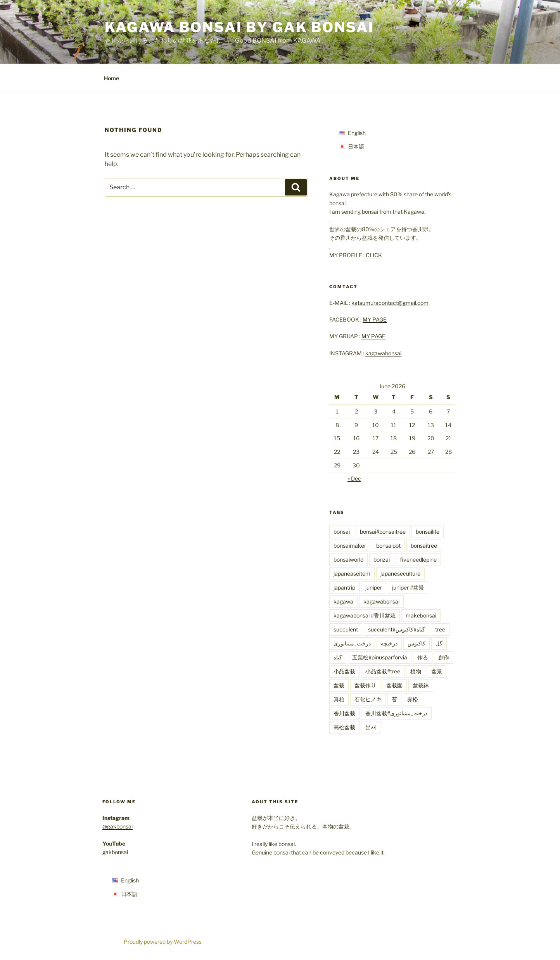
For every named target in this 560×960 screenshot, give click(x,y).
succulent (346, 629)
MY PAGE (375, 319)
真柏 (339, 699)
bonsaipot (388, 546)
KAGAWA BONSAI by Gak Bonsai (239, 27)
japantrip (344, 587)
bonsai (342, 532)
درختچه (389, 643)
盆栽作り (365, 685)
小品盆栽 (344, 671)
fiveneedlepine (418, 560)
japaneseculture (400, 573)
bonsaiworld (348, 560)
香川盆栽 (344, 713)
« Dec (354, 478)
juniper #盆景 (408, 587)
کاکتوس (417, 643)
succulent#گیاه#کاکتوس (397, 629)
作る (423, 657)
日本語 (356, 146)
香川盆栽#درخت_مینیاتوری (396, 713)
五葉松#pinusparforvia (380, 657)
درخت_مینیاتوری (352, 643)
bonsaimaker (350, 546)
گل (439, 643)
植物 (416, 671)
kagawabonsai (383, 353)
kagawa (343, 601)
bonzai (382, 560)
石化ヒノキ (368, 699)
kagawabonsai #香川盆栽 (365, 615)
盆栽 (339, 685)
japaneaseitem (352, 573)
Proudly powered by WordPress (163, 942)
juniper (374, 587)
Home (111, 78)
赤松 (413, 699)
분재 (371, 727)
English (357, 133)
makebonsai (421, 615)
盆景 (437, 671)
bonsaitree (424, 546)
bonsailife (428, 532)
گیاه (338, 657)
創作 (444, 657)
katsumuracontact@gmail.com (390, 303)
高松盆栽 (344, 727)
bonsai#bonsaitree (383, 532)
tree (440, 629)
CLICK (374, 255)
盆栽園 (394, 685)
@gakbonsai (118, 826)
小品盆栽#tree (383, 671)
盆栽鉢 (421, 685)
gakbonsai (115, 852)
